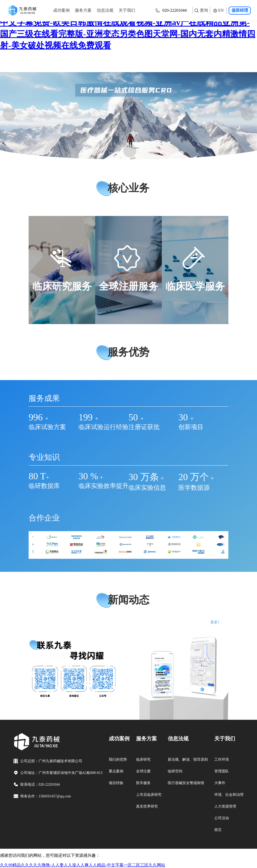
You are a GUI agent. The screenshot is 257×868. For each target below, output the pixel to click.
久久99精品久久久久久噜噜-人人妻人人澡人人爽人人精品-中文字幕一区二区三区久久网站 (83, 865)
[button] (9, 114)
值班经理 (240, 10)
